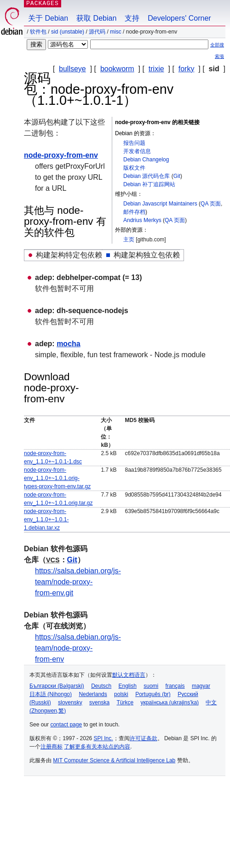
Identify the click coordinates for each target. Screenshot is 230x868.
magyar (201, 686)
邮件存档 (134, 212)
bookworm (117, 69)
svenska (99, 702)
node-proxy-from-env (61, 155)
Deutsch (101, 686)
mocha (69, 344)
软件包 (38, 32)
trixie (156, 69)
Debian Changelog (146, 160)
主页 (129, 240)
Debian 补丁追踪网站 (149, 184)
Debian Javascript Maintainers (160, 204)
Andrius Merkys (142, 220)
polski (121, 694)
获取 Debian (96, 18)
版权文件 (134, 168)
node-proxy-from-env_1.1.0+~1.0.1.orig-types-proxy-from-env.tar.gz (57, 478)
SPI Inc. (103, 738)
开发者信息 (137, 151)
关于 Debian (48, 18)
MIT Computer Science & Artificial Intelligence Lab (114, 760)
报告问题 (134, 143)
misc (116, 32)
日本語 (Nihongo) (51, 694)
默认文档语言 (129, 675)
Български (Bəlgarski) (57, 686)
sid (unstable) (68, 32)
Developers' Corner (179, 18)
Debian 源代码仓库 (147, 176)
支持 (132, 18)
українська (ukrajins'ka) (170, 702)
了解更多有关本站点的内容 (97, 747)
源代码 (97, 32)
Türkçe (125, 702)
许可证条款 (144, 738)
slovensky (70, 702)
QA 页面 (211, 204)
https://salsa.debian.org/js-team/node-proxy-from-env (78, 648)
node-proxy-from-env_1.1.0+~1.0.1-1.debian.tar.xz (46, 520)
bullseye (72, 69)
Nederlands (93, 694)
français (175, 686)
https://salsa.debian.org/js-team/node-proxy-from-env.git (78, 582)
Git (177, 176)
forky (187, 69)
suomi (151, 686)
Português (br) (153, 694)
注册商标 (52, 747)
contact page (66, 725)
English (128, 686)
